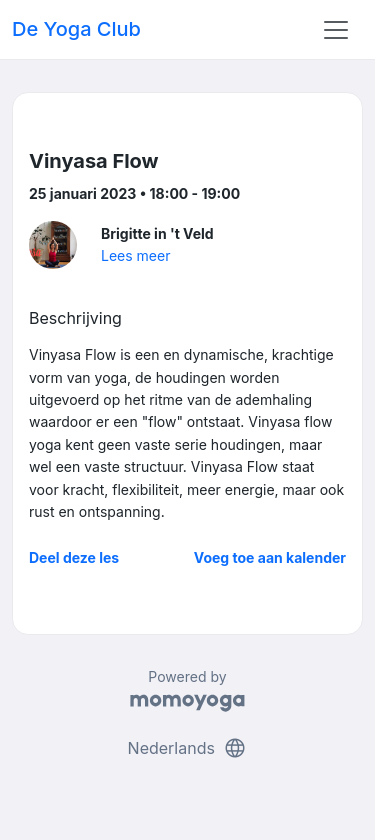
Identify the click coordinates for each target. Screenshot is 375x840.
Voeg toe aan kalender (270, 557)
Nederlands (188, 748)
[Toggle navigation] (336, 30)
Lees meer (135, 255)
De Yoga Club (76, 29)
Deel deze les (74, 557)
